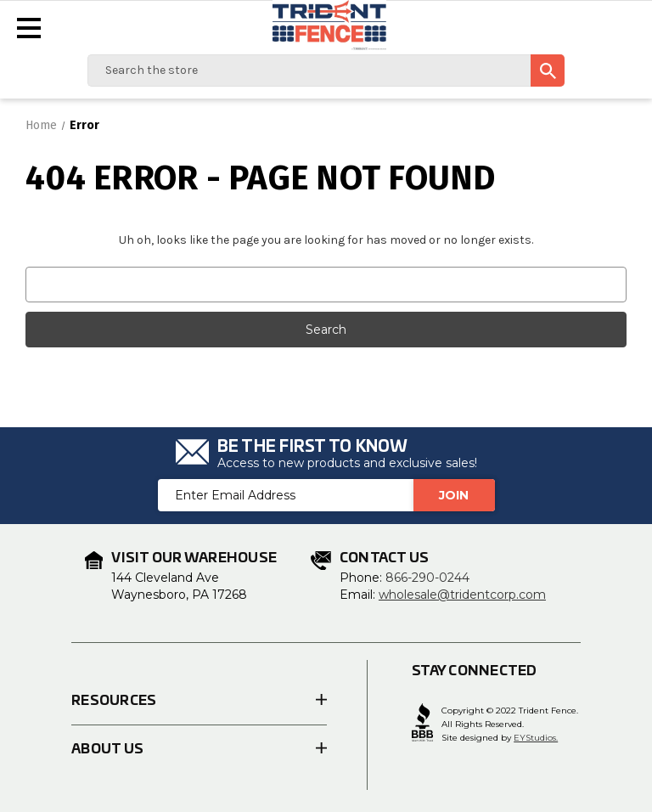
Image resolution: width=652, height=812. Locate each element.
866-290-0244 (427, 578)
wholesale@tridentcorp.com (462, 595)
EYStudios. (536, 738)
